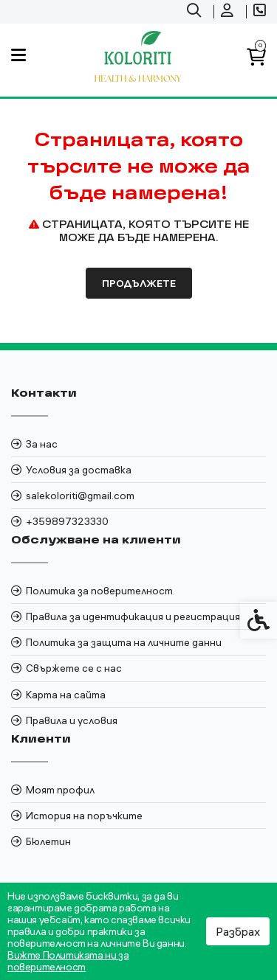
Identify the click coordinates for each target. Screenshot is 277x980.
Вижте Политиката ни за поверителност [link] (68, 961)
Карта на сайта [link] (66, 695)
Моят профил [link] (60, 790)
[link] (196, 12)
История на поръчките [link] (84, 816)
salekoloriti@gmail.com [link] (80, 496)
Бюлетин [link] (48, 841)
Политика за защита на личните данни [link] (124, 642)
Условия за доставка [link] (79, 470)
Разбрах (238, 931)
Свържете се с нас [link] (74, 668)
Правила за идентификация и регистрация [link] (133, 616)
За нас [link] (42, 444)
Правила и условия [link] (72, 720)
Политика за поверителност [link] (99, 591)
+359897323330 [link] (67, 521)
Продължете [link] (139, 283)
